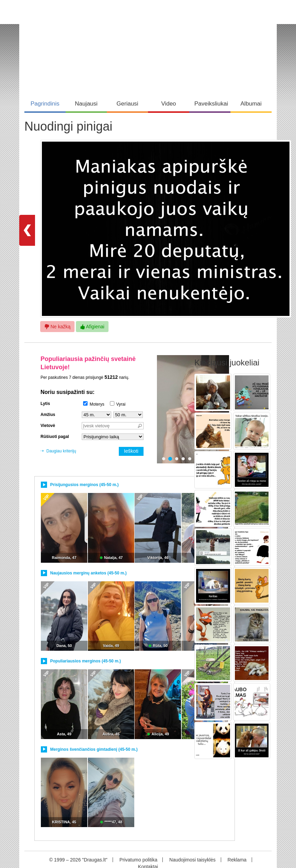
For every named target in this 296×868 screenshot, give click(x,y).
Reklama (237, 860)
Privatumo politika (139, 860)
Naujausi (86, 104)
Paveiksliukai (211, 104)
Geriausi (127, 104)
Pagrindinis (45, 104)
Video (168, 104)
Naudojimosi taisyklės (192, 860)
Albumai (251, 104)
